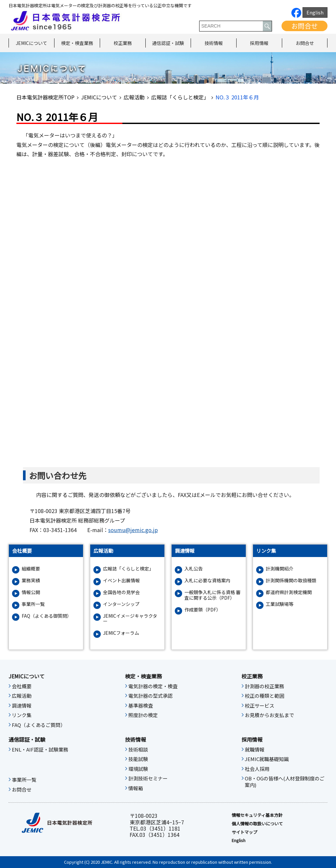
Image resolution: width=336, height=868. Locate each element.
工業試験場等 (280, 604)
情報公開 (31, 592)
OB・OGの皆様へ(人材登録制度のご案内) (285, 782)
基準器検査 (141, 706)
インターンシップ (121, 604)
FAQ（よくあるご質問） (39, 725)
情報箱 (136, 788)
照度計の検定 (143, 715)
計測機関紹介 (280, 569)
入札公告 (194, 569)
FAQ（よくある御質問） (47, 616)
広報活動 (134, 97)
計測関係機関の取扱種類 (291, 580)
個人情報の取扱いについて (257, 824)
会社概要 (22, 686)
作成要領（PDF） (203, 610)
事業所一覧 (33, 604)
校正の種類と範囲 (264, 696)
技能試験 (138, 759)
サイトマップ (244, 832)
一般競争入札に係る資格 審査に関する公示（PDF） (212, 595)
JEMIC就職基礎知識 (267, 759)
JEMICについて (31, 43)
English (315, 12)
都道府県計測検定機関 (289, 592)
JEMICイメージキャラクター (130, 619)
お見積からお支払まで (269, 715)
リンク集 (22, 715)
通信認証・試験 (168, 43)
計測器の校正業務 (264, 686)
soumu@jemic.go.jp (133, 530)
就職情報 (255, 750)
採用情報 (259, 43)
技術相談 (138, 750)
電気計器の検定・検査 (153, 686)
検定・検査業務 (77, 43)
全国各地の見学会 (121, 592)
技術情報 (214, 43)
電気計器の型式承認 (150, 696)
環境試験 (138, 769)
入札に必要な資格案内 (207, 580)
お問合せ (304, 26)
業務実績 (31, 580)
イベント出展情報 (121, 580)
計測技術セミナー (148, 778)
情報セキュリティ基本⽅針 (257, 815)
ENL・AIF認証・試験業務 (40, 750)
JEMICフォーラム (121, 633)
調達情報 (22, 706)
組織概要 (31, 569)
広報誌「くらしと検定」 (180, 97)
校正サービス (260, 706)
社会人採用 (257, 769)
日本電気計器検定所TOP (45, 97)
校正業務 (123, 43)
